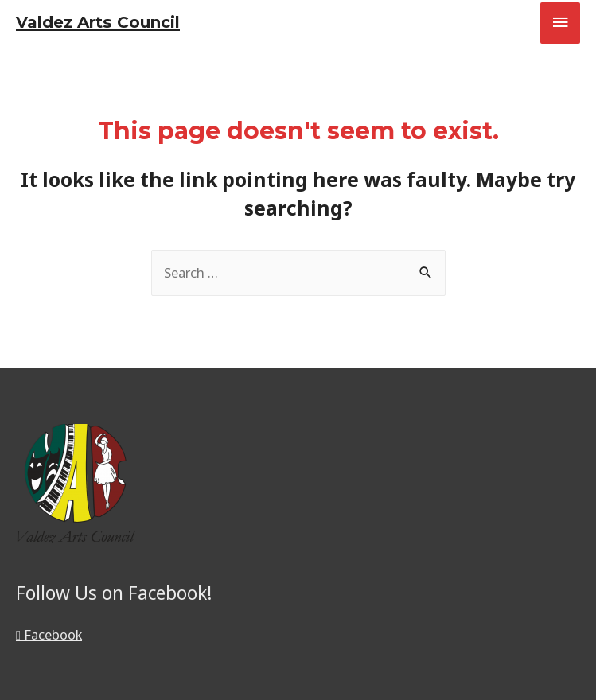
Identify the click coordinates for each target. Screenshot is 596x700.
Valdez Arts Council (98, 22)
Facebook (49, 634)
